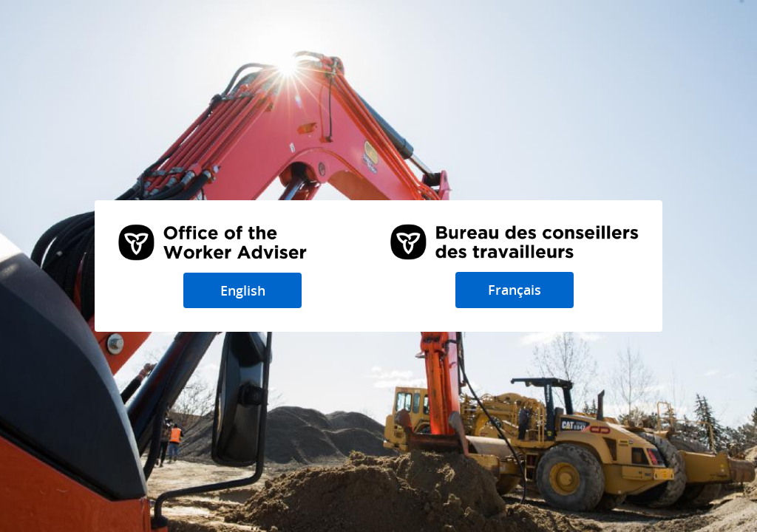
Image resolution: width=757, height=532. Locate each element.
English (243, 290)
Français (515, 290)
